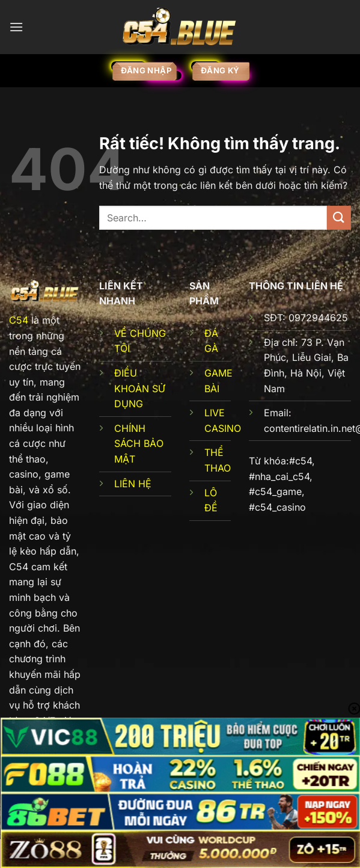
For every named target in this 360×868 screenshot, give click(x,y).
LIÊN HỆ (133, 484)
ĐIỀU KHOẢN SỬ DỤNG (140, 388)
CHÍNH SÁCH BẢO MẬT (139, 444)
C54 (19, 320)
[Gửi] (339, 217)
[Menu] (16, 27)
